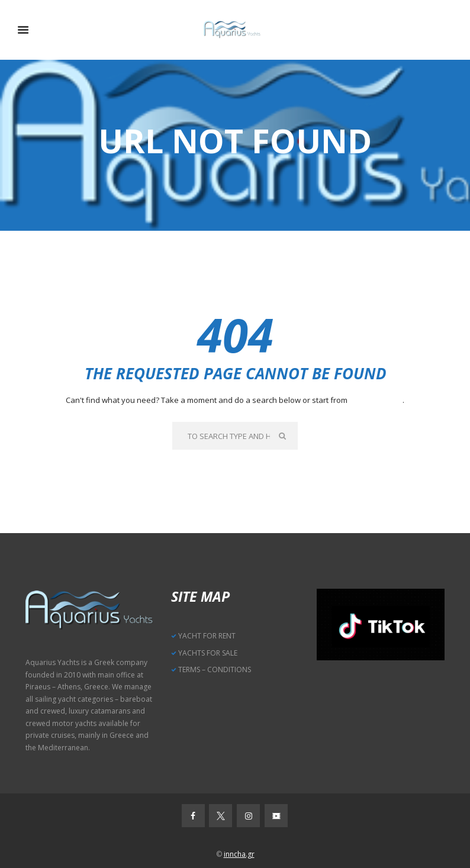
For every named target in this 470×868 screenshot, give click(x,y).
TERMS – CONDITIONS (215, 669)
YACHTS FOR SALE (208, 653)
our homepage (376, 400)
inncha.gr (239, 854)
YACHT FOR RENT (207, 636)
